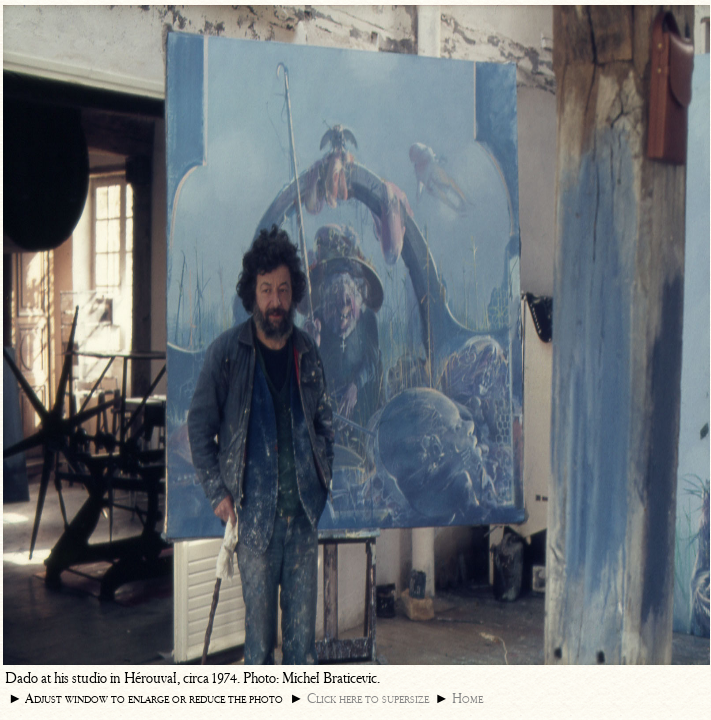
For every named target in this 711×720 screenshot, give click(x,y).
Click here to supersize (368, 698)
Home (467, 698)
